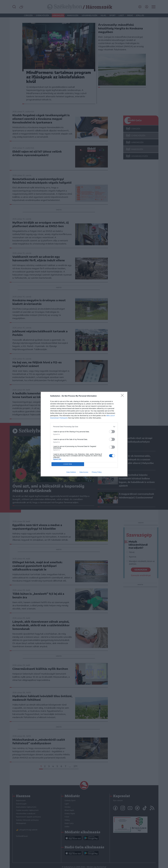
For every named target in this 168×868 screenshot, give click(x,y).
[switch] (112, 432)
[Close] (123, 396)
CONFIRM (68, 464)
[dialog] (84, 434)
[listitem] (84, 427)
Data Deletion (71, 472)
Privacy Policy (97, 472)
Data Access (84, 472)
